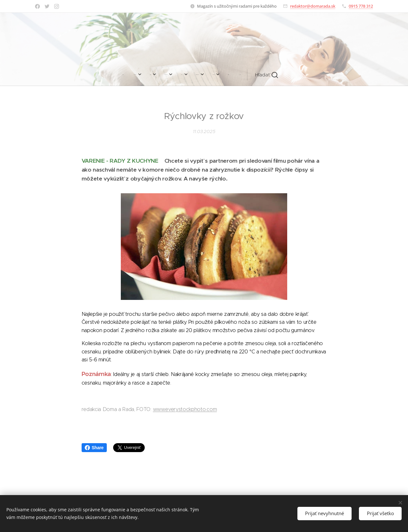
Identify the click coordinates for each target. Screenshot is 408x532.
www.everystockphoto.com (185, 409)
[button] (258, 75)
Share (94, 448)
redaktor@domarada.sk (313, 6)
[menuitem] (134, 75)
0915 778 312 (361, 6)
